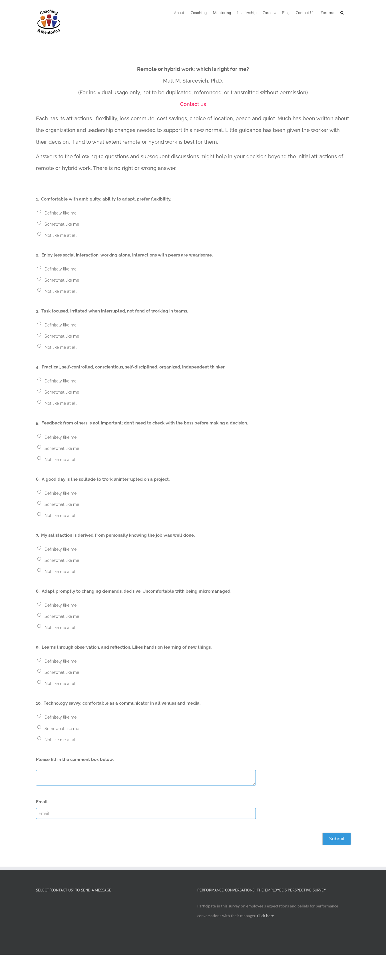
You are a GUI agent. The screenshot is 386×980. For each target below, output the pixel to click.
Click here (266, 916)
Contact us (193, 104)
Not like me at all (61, 235)
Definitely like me (61, 213)
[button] (342, 12)
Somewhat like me (62, 224)
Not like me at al (60, 516)
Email (42, 802)
